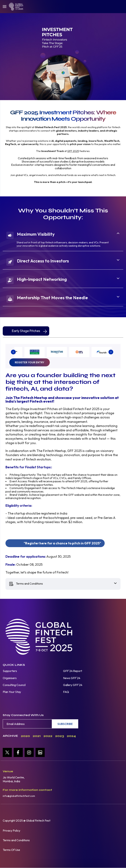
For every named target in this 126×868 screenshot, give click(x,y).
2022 (48, 736)
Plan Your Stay (12, 692)
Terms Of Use (11, 850)
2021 (37, 736)
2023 (60, 736)
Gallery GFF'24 (73, 685)
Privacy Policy (11, 831)
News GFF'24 (72, 678)
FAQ (66, 692)
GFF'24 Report (73, 671)
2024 (71, 736)
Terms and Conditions (16, 840)
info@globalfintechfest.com (19, 796)
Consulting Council (14, 685)
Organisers (10, 678)
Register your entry (30, 362)
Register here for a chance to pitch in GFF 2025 (62, 543)
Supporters (10, 671)
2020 (25, 736)
